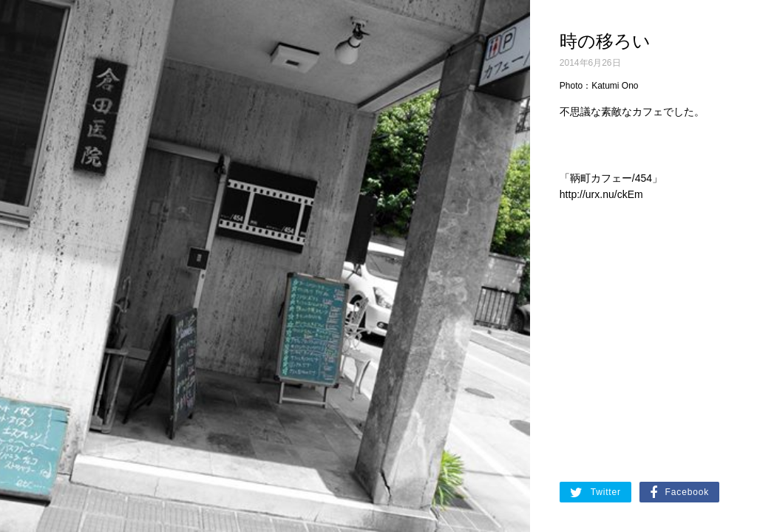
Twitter (595, 493)
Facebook (679, 493)
